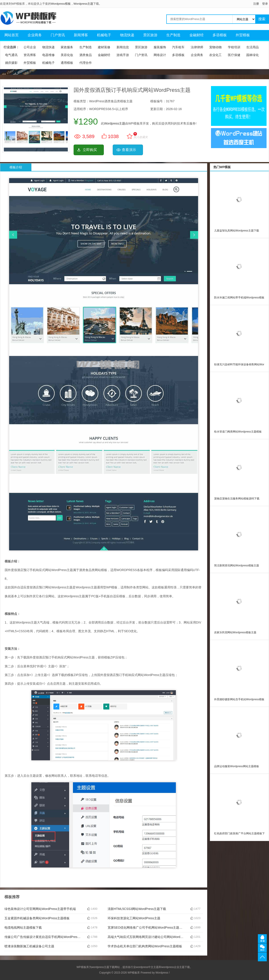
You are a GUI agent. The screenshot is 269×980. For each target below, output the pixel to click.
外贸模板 (243, 35)
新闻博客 (81, 35)
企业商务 (35, 35)
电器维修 (48, 55)
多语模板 (220, 35)
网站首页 (12, 35)
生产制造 (173, 35)
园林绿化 (253, 55)
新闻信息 (123, 47)
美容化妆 (67, 55)
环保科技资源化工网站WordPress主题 (134, 918)
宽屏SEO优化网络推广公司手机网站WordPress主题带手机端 (146, 928)
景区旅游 (150, 35)
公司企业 (30, 47)
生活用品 (253, 47)
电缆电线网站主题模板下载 (23, 928)
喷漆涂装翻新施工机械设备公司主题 (29, 946)
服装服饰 (160, 47)
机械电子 (104, 35)
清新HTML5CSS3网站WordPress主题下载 (137, 909)
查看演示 (129, 150)
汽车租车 (178, 47)
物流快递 (127, 35)
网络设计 (160, 55)
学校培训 (234, 47)
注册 (256, 4)
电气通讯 (11, 55)
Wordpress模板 (61, 4)
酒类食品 (86, 55)
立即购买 (90, 150)
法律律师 (197, 47)
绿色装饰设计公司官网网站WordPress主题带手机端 (40, 909)
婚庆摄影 (11, 63)
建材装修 (104, 47)
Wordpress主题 (83, 4)
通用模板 (67, 63)
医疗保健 (234, 55)
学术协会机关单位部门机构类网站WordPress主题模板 (145, 946)
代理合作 (86, 63)
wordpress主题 (100, 967)
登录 (265, 4)
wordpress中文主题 (147, 967)
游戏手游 (123, 55)
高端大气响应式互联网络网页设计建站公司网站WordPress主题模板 (146, 937)
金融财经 (197, 35)
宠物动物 (215, 47)
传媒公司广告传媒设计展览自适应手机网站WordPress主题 (42, 937)
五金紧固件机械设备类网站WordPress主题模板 (37, 918)
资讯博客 (30, 55)
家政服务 (67, 47)
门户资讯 (58, 35)
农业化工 (215, 55)
